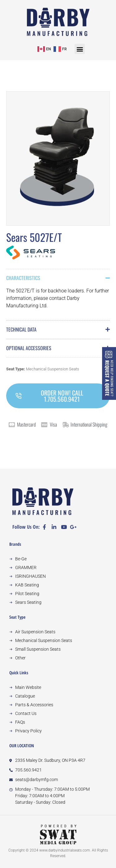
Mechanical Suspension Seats (53, 369)
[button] (80, 49)
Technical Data (21, 329)
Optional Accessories (29, 348)
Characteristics (23, 278)
